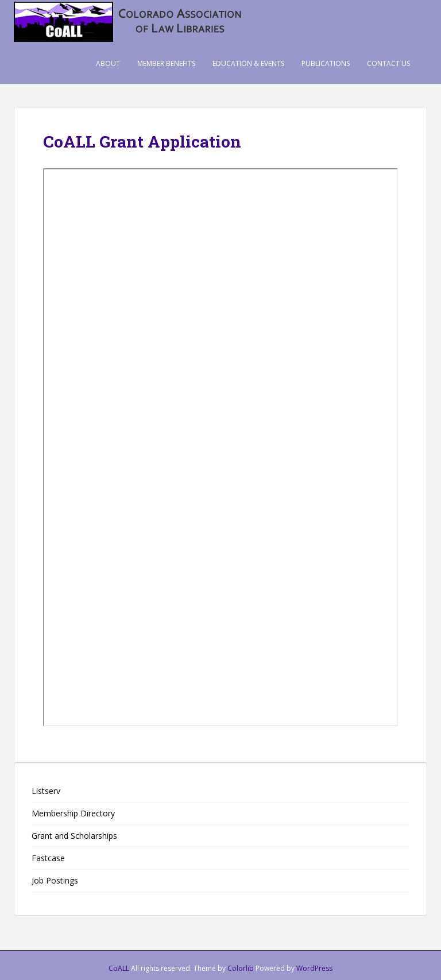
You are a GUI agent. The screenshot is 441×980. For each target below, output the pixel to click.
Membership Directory (73, 813)
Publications (326, 63)
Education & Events (248, 63)
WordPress (314, 968)
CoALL (119, 968)
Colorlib (241, 968)
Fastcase (48, 858)
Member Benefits (166, 63)
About (108, 63)
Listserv (46, 791)
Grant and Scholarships (74, 836)
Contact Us (388, 63)
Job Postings (55, 880)
